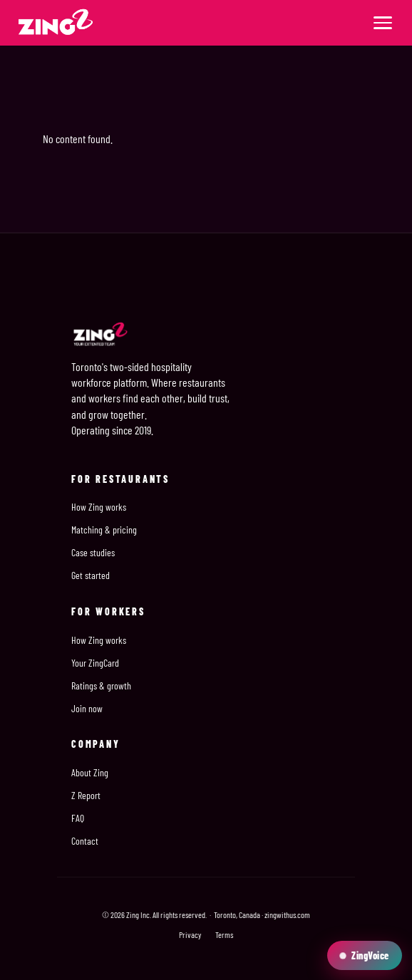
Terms (224, 934)
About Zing (90, 772)
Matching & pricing (104, 530)
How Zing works (99, 507)
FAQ (78, 818)
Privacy (190, 934)
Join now (87, 708)
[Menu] (383, 23)
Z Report (86, 795)
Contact (85, 841)
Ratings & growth (101, 686)
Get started (91, 575)
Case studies (93, 552)
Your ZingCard (95, 663)
